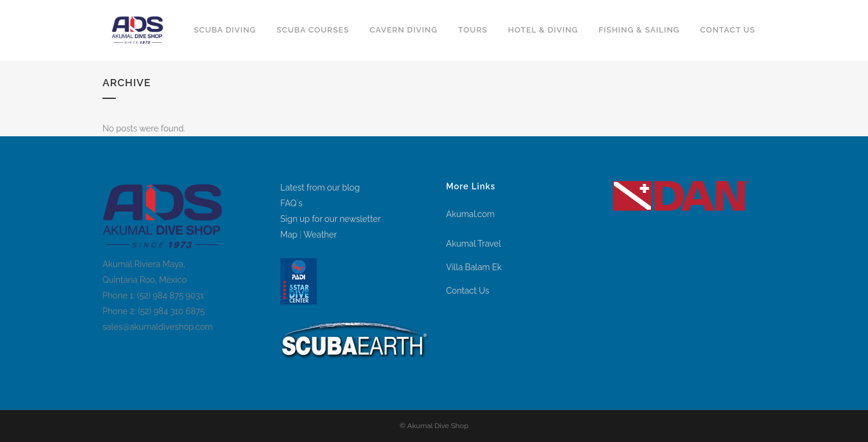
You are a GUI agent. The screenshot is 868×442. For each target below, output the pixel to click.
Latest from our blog (320, 188)
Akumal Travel (473, 244)
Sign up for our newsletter (331, 219)
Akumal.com (470, 214)
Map (289, 235)
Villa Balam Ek (474, 267)
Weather (320, 235)
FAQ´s (291, 203)
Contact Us (467, 291)
